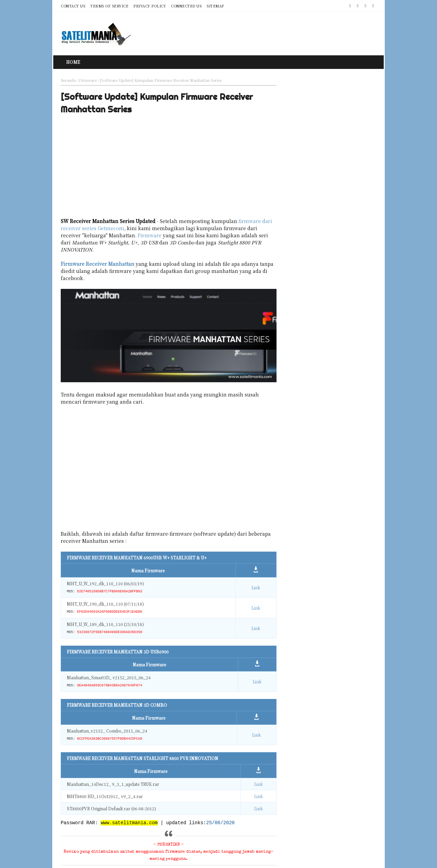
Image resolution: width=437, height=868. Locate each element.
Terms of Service (109, 6)
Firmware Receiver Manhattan (98, 265)
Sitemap (215, 6)
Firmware (88, 80)
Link (243, 568)
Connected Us (186, 6)
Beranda (68, 80)
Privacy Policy (150, 6)
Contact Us (73, 6)
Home (73, 62)
